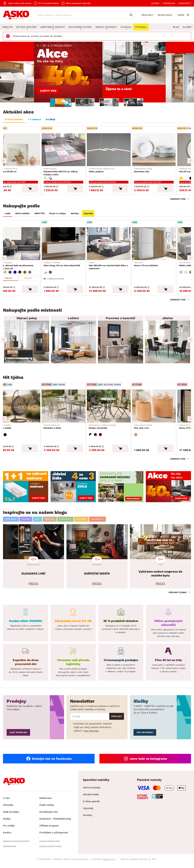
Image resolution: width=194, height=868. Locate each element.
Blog (176, 27)
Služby (187, 27)
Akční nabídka (22, 215)
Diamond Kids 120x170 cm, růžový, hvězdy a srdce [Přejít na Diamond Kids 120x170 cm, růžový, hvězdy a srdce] (73, 173)
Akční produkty (92, 792)
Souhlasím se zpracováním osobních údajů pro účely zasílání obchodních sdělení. (93, 732)
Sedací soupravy (106, 27)
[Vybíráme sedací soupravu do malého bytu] (160, 561)
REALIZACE (65, 524)
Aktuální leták (91, 799)
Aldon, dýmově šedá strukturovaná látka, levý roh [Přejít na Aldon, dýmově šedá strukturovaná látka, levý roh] (26, 268)
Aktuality (8, 810)
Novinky (75, 215)
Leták (8, 215)
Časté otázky (47, 810)
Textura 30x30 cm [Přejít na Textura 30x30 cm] (15, 171)
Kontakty (185, 3)
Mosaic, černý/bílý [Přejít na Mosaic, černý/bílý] (113, 431)
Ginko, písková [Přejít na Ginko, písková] (113, 171)
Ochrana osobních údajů (50, 846)
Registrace (165, 15)
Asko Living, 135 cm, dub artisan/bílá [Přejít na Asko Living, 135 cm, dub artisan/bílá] (71, 267)
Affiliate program (49, 831)
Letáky (155, 3)
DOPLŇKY (81, 524)
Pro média (9, 831)
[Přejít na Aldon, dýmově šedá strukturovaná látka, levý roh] (26, 246)
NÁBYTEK (50, 524)
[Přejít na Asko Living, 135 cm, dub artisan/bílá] (73, 246)
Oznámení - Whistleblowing (55, 824)
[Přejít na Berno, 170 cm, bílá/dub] (168, 246)
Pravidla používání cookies (50, 851)
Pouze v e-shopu (58, 215)
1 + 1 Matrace (35, 119)
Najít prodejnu (18, 737)
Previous (4, 162)
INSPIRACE (11, 524)
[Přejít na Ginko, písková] (121, 150)
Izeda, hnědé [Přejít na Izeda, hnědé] (12, 431)
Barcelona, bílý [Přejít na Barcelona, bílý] (156, 171)
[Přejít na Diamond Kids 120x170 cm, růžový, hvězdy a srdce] (73, 150)
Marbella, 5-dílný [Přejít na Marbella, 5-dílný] (62, 431)
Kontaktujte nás (48, 817)
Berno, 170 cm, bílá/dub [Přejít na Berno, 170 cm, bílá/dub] (159, 267)
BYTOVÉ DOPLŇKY (14, 119)
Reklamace (46, 803)
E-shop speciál (91, 806)
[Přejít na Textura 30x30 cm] (26, 150)
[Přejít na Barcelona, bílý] (168, 150)
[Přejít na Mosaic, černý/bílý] (121, 410)
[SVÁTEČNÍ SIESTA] (97, 561)
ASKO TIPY (40, 215)
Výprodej (88, 215)
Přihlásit (147, 15)
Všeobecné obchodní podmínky (16, 846)
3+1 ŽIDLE (50, 119)
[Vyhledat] (132, 15)
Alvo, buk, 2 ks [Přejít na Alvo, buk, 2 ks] (156, 431)
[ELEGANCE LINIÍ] (34, 561)
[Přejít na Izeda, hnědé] (26, 410)
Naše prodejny (11, 817)
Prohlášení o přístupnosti (54, 837)
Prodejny (169, 3)
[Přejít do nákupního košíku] (183, 15)
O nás (6, 803)
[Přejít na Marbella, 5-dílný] (73, 410)
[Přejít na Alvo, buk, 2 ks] (168, 410)
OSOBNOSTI (97, 524)
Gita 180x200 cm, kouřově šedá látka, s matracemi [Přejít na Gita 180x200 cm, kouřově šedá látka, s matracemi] (121, 268)
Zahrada (126, 27)
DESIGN (26, 524)
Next (190, 162)
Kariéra (7, 837)
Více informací (91, 736)
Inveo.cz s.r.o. (109, 864)
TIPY (37, 524)
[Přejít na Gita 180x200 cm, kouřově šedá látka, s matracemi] (121, 246)
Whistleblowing (9, 851)
